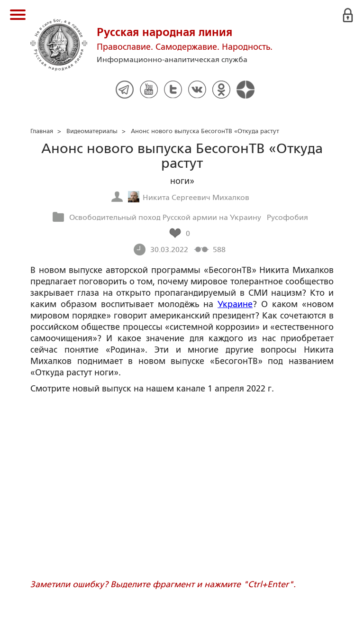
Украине (235, 304)
